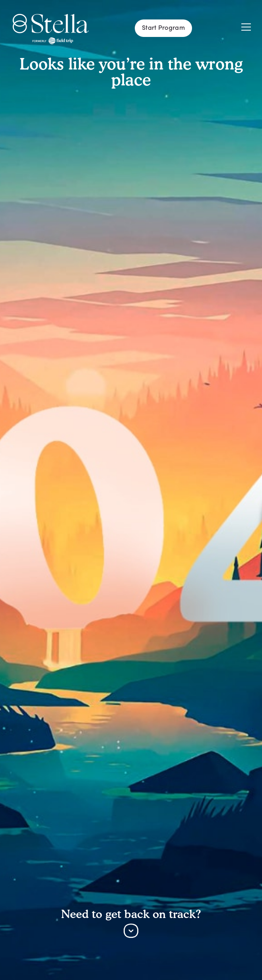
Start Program (163, 28)
